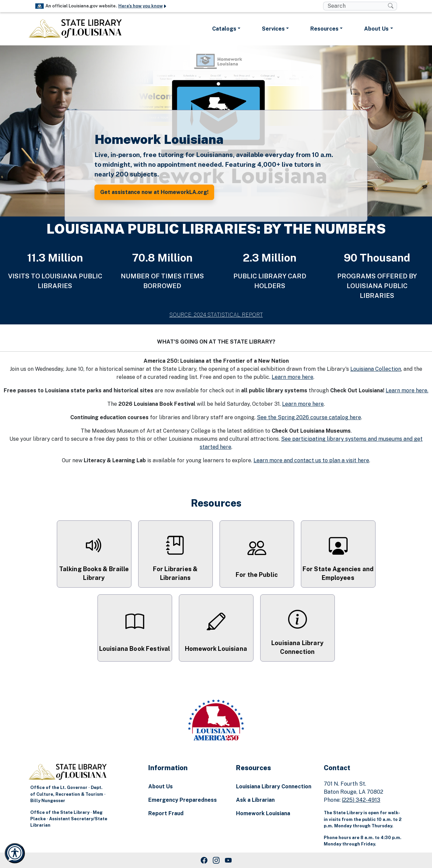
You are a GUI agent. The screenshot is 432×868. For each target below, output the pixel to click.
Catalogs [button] (224, 29)
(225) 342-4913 (361, 800)
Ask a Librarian (255, 800)
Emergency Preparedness (183, 800)
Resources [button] (324, 29)
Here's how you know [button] (143, 6)
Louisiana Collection (376, 369)
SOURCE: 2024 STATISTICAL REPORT (216, 315)
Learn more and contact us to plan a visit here (311, 460)
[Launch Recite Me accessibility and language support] (15, 853)
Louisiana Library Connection (274, 786)
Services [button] (273, 29)
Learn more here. (407, 390)
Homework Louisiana (263, 813)
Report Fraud (166, 813)
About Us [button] (376, 29)
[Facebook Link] (204, 860)
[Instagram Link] (216, 860)
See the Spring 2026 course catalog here (309, 417)
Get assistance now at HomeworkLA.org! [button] (154, 192)
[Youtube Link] (228, 860)
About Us (161, 786)
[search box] (356, 6)
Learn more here (292, 377)
